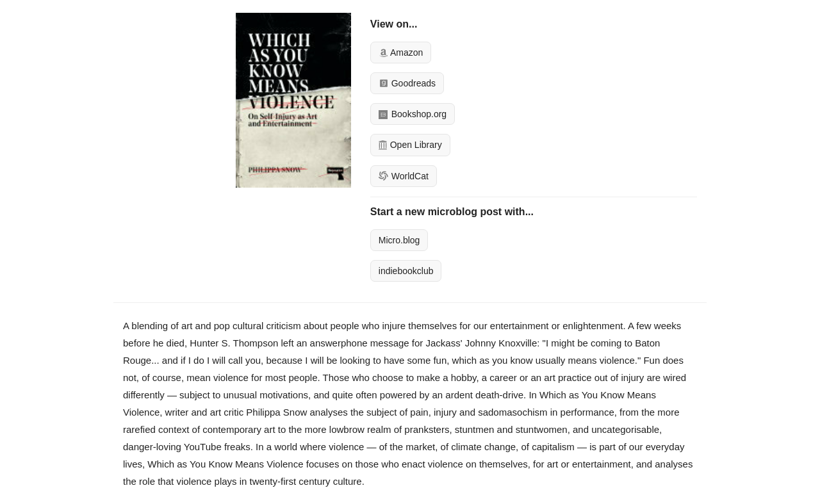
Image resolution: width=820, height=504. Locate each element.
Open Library (410, 145)
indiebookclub (406, 271)
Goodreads (407, 83)
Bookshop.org (413, 114)
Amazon (401, 53)
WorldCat (404, 176)
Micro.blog (399, 240)
